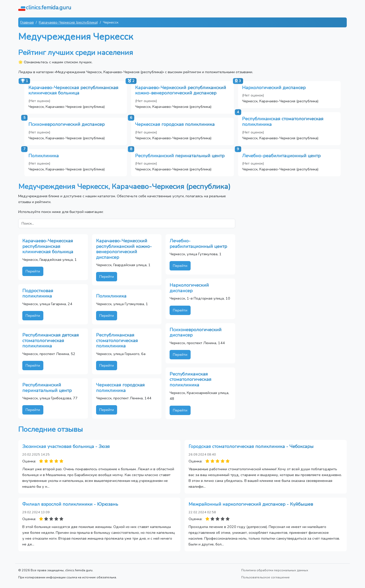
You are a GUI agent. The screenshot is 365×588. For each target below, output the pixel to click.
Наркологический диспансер (274, 88)
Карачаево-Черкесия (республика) (68, 22)
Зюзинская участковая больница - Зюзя (66, 446)
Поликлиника (44, 156)
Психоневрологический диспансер (67, 124)
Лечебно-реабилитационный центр (281, 156)
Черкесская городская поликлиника (175, 124)
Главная (27, 22)
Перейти (33, 271)
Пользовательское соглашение (266, 577)
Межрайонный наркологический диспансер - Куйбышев (251, 504)
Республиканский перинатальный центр (180, 156)
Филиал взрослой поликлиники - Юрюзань (70, 504)
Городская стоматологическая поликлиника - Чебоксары (251, 446)
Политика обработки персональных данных (275, 570)
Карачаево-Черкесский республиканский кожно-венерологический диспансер (181, 90)
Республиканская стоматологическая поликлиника (283, 122)
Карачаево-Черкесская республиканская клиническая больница (73, 90)
